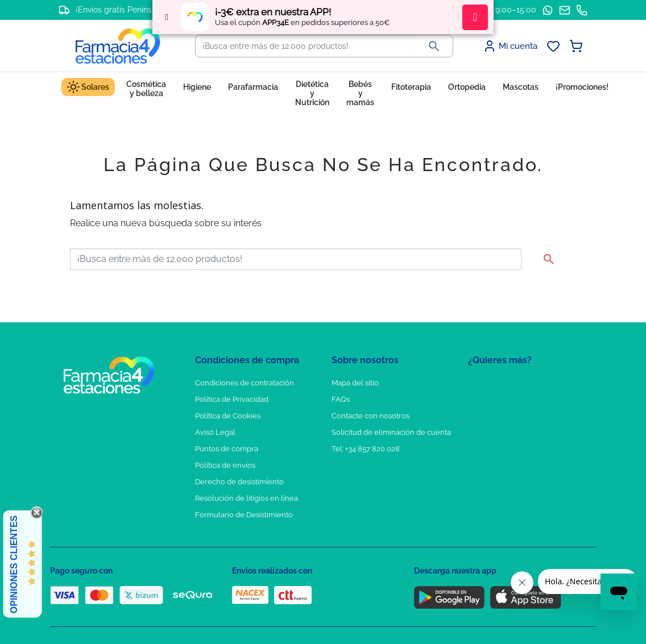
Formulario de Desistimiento (244, 515)
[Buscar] (306, 46)
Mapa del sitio (355, 383)
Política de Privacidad (232, 399)
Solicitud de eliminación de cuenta (391, 432)
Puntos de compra (227, 449)
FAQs (341, 399)
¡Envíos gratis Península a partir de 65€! (150, 10)
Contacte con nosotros (370, 416)
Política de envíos (225, 465)
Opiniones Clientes (14, 564)
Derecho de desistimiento (239, 482)
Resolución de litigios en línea (247, 498)
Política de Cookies (228, 416)
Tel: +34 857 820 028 (366, 449)
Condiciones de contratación (245, 383)
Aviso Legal (215, 432)
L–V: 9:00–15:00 (507, 10)
